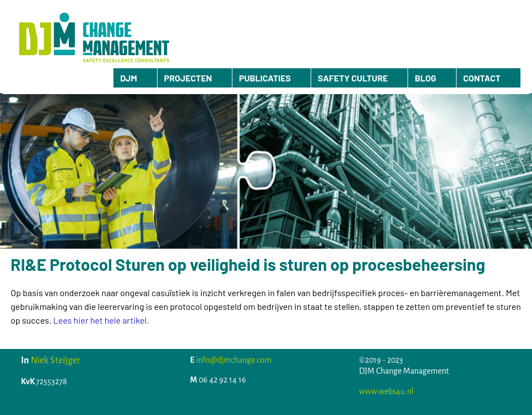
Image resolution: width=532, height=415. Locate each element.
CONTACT (482, 78)
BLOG (425, 78)
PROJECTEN (188, 78)
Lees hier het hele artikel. (101, 320)
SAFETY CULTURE (353, 78)
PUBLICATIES (265, 78)
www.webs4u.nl (386, 391)
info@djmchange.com (234, 360)
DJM (129, 78)
